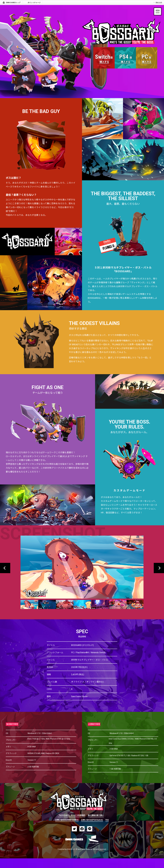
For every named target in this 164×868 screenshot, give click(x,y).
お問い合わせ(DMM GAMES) (67, 820)
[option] (82, 571)
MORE (125, 83)
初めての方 (159, 2)
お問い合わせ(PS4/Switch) (92, 820)
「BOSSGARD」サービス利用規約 (71, 815)
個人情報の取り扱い (96, 815)
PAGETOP (85, 785)
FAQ (107, 820)
